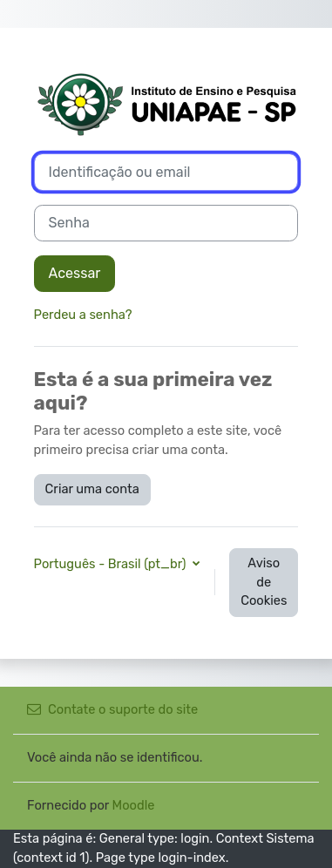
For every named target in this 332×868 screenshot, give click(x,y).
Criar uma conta (92, 489)
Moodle (134, 805)
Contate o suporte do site (112, 709)
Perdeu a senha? (83, 315)
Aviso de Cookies (264, 582)
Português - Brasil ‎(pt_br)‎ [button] (112, 564)
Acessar (75, 273)
